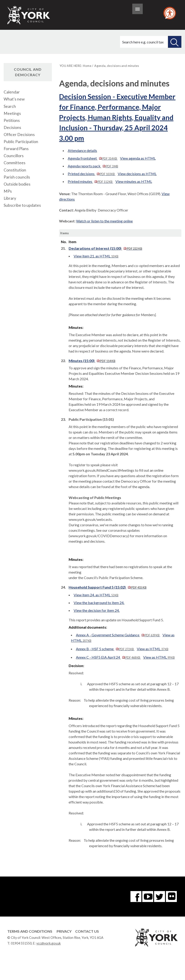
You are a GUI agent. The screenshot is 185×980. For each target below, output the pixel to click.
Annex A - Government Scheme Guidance (118, 635)
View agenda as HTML (138, 158)
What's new (14, 99)
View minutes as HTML (134, 181)
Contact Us (87, 931)
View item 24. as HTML (96, 595)
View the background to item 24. (99, 603)
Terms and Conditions (30, 931)
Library (10, 198)
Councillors (14, 156)
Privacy (64, 931)
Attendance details (82, 150)
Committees (15, 163)
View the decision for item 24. (97, 610)
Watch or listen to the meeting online (104, 221)
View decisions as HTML (137, 174)
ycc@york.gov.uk (49, 943)
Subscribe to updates (22, 205)
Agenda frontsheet (93, 158)
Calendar (12, 92)
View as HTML (153, 649)
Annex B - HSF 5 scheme (105, 649)
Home (87, 66)
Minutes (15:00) (92, 361)
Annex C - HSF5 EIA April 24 (108, 657)
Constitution (15, 170)
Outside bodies (17, 184)
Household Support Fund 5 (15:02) (107, 587)
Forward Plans (16, 149)
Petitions (12, 120)
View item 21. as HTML (96, 256)
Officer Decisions (19, 135)
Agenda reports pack (93, 166)
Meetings (12, 113)
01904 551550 (21, 943)
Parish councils (17, 177)
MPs (8, 191)
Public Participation (21, 142)
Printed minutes (90, 181)
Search (10, 106)
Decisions (12, 127)
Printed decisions (91, 174)
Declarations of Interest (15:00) (105, 248)
